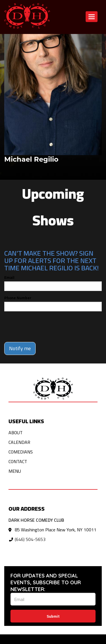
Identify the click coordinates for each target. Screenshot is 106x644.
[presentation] (47, 327)
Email (9, 277)
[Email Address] (53, 599)
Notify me (20, 348)
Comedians (21, 452)
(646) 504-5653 (30, 539)
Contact (18, 461)
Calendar (19, 442)
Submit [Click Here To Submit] (53, 616)
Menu (15, 471)
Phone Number (18, 298)
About (16, 433)
